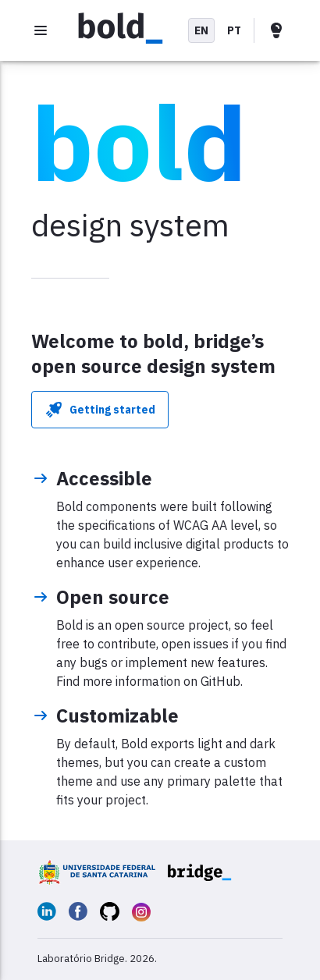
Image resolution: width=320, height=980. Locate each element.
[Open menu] (41, 30)
